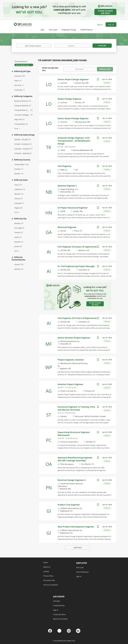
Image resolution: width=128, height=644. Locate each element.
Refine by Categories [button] (23, 96)
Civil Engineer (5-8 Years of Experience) (77, 318)
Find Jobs (102, 46)
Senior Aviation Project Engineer (74, 338)
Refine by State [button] (21, 180)
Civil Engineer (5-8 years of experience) (77, 247)
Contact (46, 571)
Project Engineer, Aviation (71, 360)
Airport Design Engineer (70, 99)
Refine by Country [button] (22, 160)
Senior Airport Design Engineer (73, 79)
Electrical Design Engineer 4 (72, 480)
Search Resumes (82, 572)
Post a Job (80, 567)
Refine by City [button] (20, 219)
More (16, 128)
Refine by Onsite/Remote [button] (18, 258)
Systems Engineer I (67, 186)
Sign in (100, 25)
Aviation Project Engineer (70, 384)
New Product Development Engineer (76, 527)
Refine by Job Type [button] (22, 71)
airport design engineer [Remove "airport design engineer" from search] (24, 65)
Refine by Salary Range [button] (24, 135)
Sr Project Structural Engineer (73, 208)
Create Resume (59, 605)
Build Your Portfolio (60, 619)
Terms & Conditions (51, 585)
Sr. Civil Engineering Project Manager (76, 266)
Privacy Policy (48, 576)
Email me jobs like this (50, 69)
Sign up (111, 25)
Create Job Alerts (59, 614)
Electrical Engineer (67, 227)
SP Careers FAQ (49, 580)
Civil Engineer (65, 166)
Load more (78, 547)
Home (46, 562)
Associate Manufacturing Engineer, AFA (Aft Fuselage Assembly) (75, 459)
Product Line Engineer (69, 505)
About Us (47, 567)
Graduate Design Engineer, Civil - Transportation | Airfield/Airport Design (74, 141)
